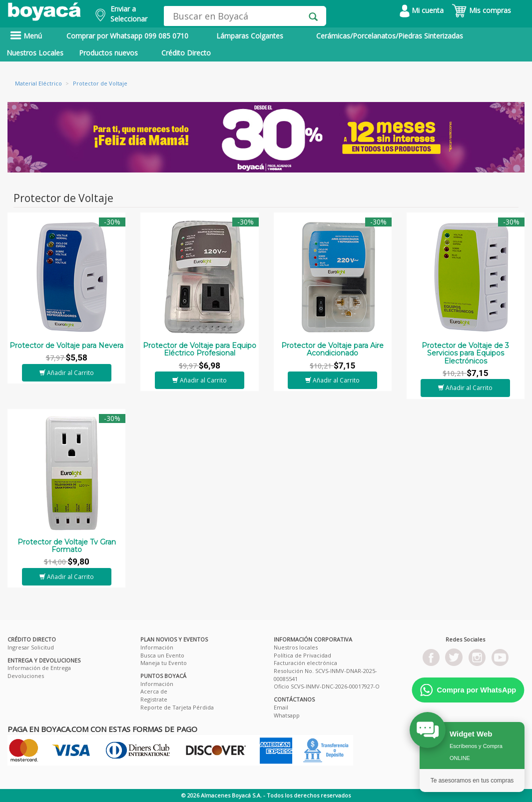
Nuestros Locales (35, 53)
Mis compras (481, 10)
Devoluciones (26, 676)
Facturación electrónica (305, 663)
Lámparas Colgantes (250, 36)
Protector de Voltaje (100, 83)
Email (281, 707)
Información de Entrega (39, 668)
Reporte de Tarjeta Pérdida (177, 707)
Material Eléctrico (38, 83)
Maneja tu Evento (164, 663)
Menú (26, 36)
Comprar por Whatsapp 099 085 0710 (127, 36)
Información (157, 647)
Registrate (154, 699)
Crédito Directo (186, 53)
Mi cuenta (422, 10)
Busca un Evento (162, 655)
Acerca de (154, 691)
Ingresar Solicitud (31, 647)
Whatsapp (287, 715)
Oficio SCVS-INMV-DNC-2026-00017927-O (327, 686)
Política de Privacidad (302, 655)
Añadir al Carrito (67, 373)
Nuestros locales (296, 647)
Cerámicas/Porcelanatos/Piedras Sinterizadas (390, 36)
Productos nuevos (108, 53)
